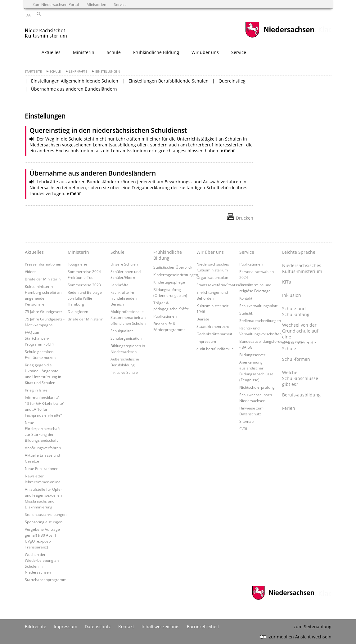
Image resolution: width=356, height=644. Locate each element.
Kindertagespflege (169, 282)
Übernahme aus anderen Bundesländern (74, 89)
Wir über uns (210, 252)
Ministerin (78, 252)
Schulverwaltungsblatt (258, 306)
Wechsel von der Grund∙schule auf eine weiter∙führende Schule (300, 337)
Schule (55, 72)
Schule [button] (114, 52)
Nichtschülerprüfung (257, 387)
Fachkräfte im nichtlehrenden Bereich (124, 298)
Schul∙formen (296, 359)
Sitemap (246, 421)
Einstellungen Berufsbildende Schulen (169, 81)
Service (247, 252)
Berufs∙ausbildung (301, 395)
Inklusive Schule (124, 372)
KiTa (287, 282)
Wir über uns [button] (205, 52)
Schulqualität (122, 331)
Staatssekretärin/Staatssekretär (224, 285)
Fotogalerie (77, 264)
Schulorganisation (126, 338)
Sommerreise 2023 (84, 285)
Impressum (206, 341)
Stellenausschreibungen (46, 514)
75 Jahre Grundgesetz (44, 311)
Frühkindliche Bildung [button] (156, 52)
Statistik (246, 313)
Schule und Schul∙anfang (296, 311)
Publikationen (165, 316)
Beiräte (203, 319)
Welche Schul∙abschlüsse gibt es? (300, 378)
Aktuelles (34, 252)
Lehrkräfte (78, 72)
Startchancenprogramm (46, 579)
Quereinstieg (232, 81)
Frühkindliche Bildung (168, 255)
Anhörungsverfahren (43, 448)
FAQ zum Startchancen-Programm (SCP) (39, 338)
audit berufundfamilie (215, 349)
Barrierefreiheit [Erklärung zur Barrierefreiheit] (203, 626)
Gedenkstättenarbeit (214, 334)
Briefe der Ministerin (43, 279)
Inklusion (292, 295)
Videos (31, 271)
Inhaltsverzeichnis (160, 626)
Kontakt (246, 298)
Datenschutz (98, 626)
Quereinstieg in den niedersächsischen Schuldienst (108, 130)
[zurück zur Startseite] (46, 31)
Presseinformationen (43, 264)
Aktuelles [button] (51, 52)
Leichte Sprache (299, 252)
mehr (229, 151)
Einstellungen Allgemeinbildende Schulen (75, 81)
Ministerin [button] (84, 52)
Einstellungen (108, 72)
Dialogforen (78, 311)
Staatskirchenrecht (213, 326)
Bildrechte (36, 626)
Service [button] (239, 52)
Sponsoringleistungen (44, 522)
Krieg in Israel (37, 390)
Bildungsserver (252, 355)
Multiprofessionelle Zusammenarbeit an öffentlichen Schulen (128, 317)
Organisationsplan (212, 277)
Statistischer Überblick (173, 267)
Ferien (289, 408)
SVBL (244, 429)
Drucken (245, 218)
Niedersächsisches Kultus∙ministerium (302, 268)
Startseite (33, 72)
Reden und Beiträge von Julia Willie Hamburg (85, 298)
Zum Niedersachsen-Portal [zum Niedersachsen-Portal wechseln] (56, 4)
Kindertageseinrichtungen (176, 275)
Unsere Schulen (124, 264)
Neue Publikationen (42, 468)
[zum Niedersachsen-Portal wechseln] (280, 37)
